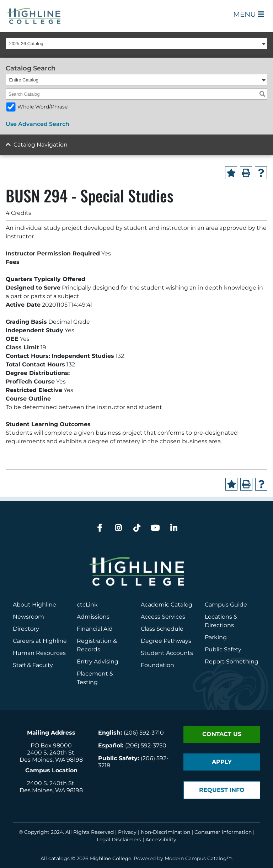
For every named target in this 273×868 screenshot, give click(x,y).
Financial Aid (95, 629)
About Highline (34, 605)
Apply (222, 762)
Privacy (127, 832)
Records (89, 649)
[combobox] (136, 43)
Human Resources (39, 653)
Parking (216, 637)
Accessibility (161, 840)
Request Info (222, 790)
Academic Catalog (167, 605)
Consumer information (223, 832)
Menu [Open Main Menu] (249, 14)
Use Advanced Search (38, 124)
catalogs (59, 858)
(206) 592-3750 (146, 745)
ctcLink (87, 605)
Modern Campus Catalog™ (198, 858)
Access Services (163, 617)
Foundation (157, 665)
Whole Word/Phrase (42, 107)
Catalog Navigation (41, 145)
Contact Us (222, 734)
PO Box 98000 (51, 745)
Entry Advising (98, 661)
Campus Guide (226, 605)
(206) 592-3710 (144, 733)
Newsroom (28, 617)
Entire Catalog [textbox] (24, 80)
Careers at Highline (40, 641)
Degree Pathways (166, 641)
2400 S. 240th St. (51, 753)
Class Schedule (162, 629)
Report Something (232, 661)
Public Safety (223, 649)
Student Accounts (167, 653)
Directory (26, 629)
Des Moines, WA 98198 (51, 760)
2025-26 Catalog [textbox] (26, 44)
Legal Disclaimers (119, 840)
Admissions (94, 617)
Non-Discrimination (165, 832)
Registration (94, 641)
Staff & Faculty (33, 665)
